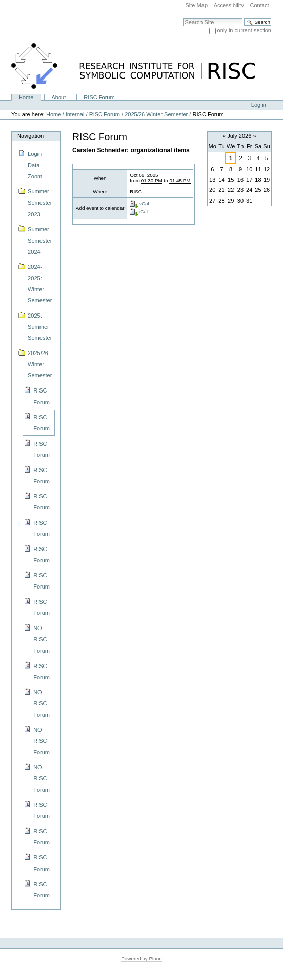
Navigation (30, 136)
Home (26, 97)
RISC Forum (99, 97)
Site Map (196, 5)
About (58, 97)
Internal (75, 114)
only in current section (244, 30)
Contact (259, 5)
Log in (259, 105)
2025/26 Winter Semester (156, 114)
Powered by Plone (141, 958)
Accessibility (229, 5)
